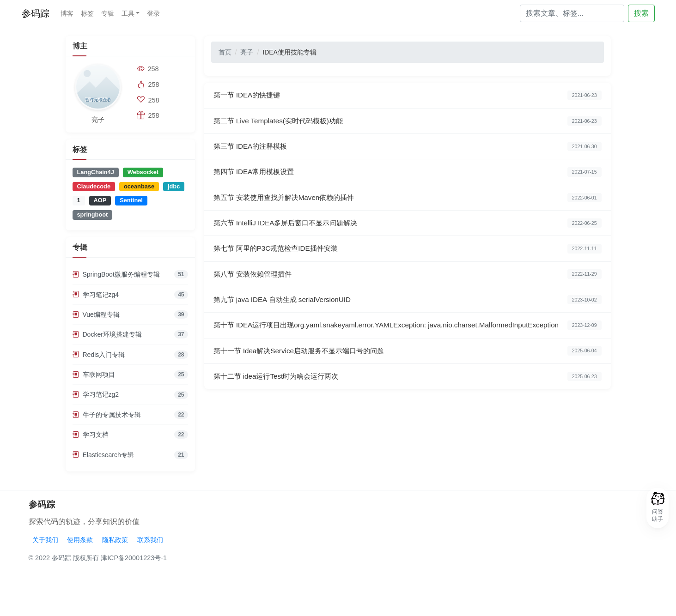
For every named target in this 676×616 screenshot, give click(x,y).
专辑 (108, 13)
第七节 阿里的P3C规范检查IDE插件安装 (276, 248)
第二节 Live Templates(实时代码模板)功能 (278, 121)
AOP (100, 200)
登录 (153, 13)
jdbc (174, 186)
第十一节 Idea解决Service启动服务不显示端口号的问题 (299, 351)
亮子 (247, 52)
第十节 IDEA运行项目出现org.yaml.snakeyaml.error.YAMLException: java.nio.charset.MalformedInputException (386, 325)
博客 (67, 13)
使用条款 (80, 540)
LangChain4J (96, 172)
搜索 (641, 13)
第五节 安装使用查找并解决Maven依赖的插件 (284, 197)
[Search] (572, 13)
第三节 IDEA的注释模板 (250, 146)
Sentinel (131, 200)
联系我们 (150, 540)
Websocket (143, 172)
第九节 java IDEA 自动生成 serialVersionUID (282, 299)
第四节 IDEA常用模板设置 (254, 172)
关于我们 (45, 540)
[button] (658, 508)
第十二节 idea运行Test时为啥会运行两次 (276, 376)
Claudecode (94, 186)
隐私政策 (115, 540)
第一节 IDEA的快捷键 (247, 95)
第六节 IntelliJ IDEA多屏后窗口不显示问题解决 (286, 223)
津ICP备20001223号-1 (134, 558)
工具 (128, 13)
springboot (93, 214)
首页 (225, 52)
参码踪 (36, 13)
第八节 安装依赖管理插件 (253, 274)
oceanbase (139, 186)
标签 (87, 13)
